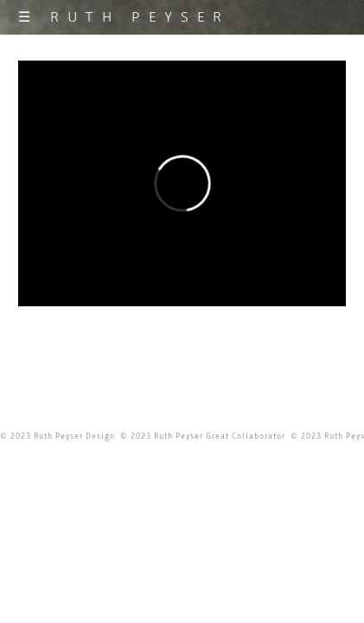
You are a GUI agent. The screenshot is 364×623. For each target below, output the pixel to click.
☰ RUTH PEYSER (124, 17)
